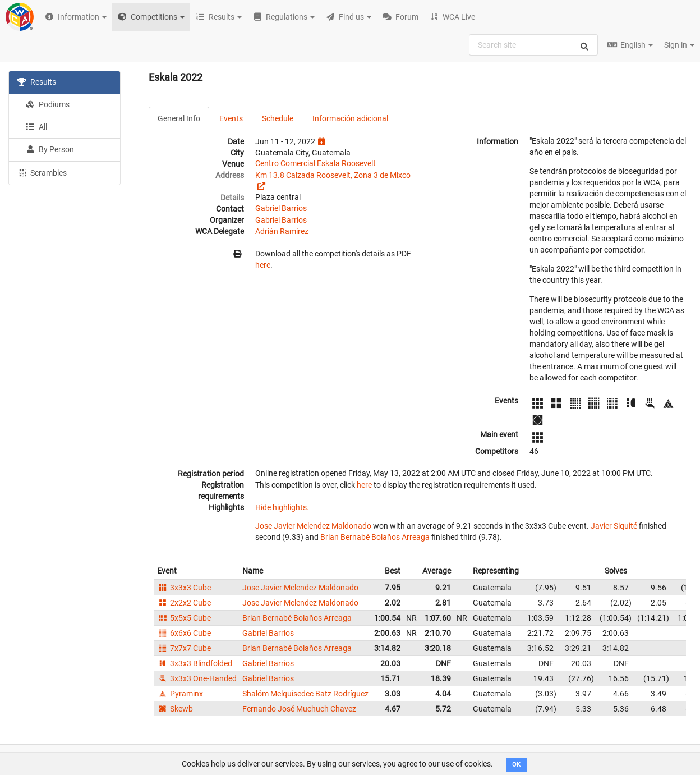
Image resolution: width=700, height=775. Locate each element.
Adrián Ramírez (282, 231)
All (36, 127)
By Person (50, 149)
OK (516, 765)
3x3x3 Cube (184, 588)
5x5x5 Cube (184, 618)
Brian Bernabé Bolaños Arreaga (375, 537)
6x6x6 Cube (184, 633)
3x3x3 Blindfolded (195, 663)
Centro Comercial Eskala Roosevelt (316, 163)
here (263, 265)
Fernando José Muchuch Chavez (299, 709)
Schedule (278, 118)
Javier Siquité (614, 526)
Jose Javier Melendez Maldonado (313, 526)
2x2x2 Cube (184, 603)
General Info (179, 118)
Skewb (175, 709)
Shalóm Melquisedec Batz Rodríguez (305, 694)
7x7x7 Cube (184, 648)
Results (37, 82)
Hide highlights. (282, 507)
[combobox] (533, 45)
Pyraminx (180, 694)
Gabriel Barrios (281, 208)
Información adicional (350, 118)
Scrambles (42, 172)
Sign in (679, 45)
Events (231, 118)
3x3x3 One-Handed (197, 678)
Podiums (48, 104)
